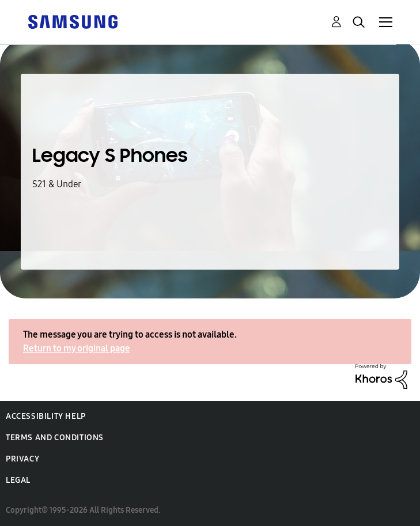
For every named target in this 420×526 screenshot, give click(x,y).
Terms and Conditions (55, 438)
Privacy (22, 459)
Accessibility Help (46, 416)
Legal (18, 480)
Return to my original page (77, 348)
